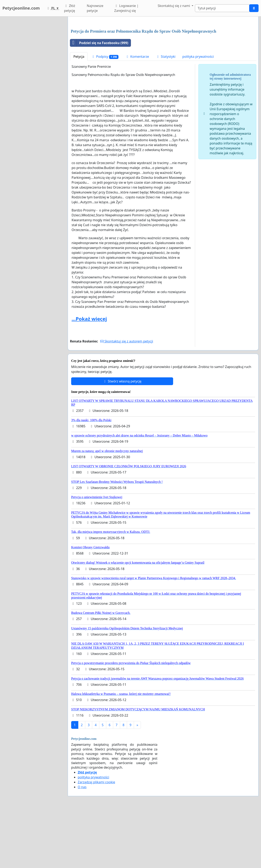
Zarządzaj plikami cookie (96, 839)
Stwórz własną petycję (122, 438)
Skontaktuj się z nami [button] (174, 6)
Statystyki (166, 114)
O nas (82, 844)
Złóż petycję (70, 8)
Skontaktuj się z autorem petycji (127, 398)
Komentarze (137, 114)
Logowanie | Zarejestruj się (126, 8)
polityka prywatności (198, 114)
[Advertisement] (163, 52)
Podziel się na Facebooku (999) (99, 100)
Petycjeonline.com (21, 8)
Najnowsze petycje (95, 8)
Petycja (79, 114)
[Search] (222, 8)
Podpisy (105, 114)
